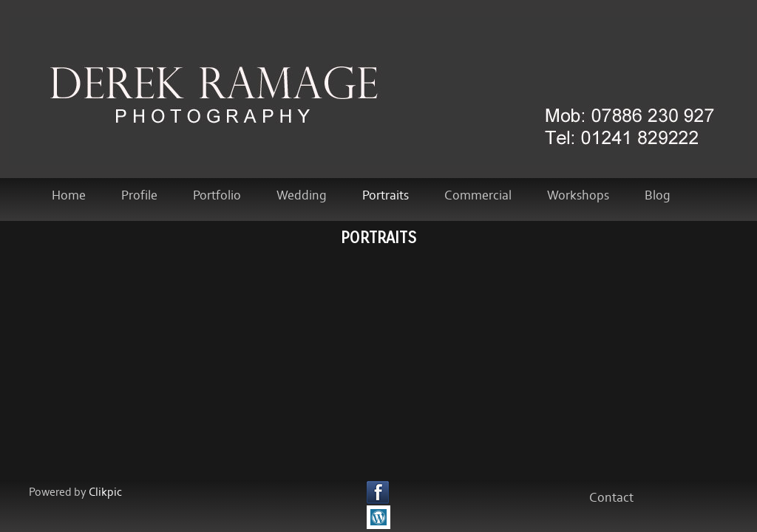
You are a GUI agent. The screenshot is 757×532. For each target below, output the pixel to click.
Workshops (578, 196)
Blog (658, 196)
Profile (139, 196)
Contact (611, 498)
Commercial (478, 196)
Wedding (302, 196)
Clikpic (105, 492)
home (69, 196)
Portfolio (217, 196)
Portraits (386, 196)
